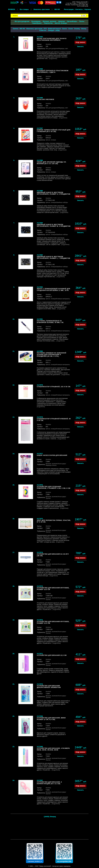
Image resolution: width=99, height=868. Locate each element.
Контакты (79, 9)
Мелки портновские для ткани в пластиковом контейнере (52, 39)
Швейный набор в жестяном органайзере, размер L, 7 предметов (53, 257)
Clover (71, 29)
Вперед (53, 817)
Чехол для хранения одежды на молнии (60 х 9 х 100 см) (51, 163)
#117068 (40, 747)
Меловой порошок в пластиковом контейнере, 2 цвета (53, 71)
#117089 (40, 69)
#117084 (40, 223)
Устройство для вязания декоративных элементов (49, 687)
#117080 (40, 351)
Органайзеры (72, 21)
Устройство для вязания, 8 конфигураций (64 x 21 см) (49, 783)
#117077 (40, 454)
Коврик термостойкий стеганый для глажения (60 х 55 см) (54, 131)
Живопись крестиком (34, 29)
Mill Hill (22, 29)
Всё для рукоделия (22, 21)
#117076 (40, 485)
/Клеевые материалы (63, 299)
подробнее (53, 59)
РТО (45, 29)
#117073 (40, 586)
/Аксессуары (61, 464)
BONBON (12, 9)
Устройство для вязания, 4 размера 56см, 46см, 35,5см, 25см (53, 749)
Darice (65, 29)
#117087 (40, 128)
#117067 (40, 780)
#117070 (40, 684)
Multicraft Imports (55, 29)
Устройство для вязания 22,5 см (52, 655)
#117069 (40, 716)
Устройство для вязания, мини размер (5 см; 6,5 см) (51, 719)
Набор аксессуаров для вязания (52, 455)
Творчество (48, 23)
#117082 (40, 287)
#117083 (40, 255)
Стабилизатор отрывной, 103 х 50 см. (54, 387)
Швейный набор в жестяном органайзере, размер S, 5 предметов (54, 193)
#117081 (40, 319)
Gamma (16, 29)
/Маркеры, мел (63, 49)
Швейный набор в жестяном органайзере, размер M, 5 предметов (54, 225)
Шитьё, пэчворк (61, 23)
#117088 (40, 98)
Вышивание (36, 21)
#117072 (40, 620)
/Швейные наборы (62, 202)
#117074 (40, 552)
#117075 (40, 519)
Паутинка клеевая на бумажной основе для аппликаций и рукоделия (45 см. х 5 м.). (51, 355)
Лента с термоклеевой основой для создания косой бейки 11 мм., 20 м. (53, 290)
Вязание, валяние (49, 21)
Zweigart (51, 30)
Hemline (48, 44)
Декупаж (62, 21)
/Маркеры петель (56, 465)
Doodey (77, 29)
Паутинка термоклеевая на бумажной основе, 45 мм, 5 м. (50, 322)
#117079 (40, 385)
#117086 (40, 160)
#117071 (40, 654)
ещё (58, 30)
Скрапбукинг (37, 23)
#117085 (40, 191)
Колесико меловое (45, 99)
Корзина (88, 9)
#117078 (40, 417)
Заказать (80, 46)
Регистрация (69, 9)
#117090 (40, 37)
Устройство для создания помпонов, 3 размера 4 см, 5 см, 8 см (54, 487)
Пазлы (82, 21)
